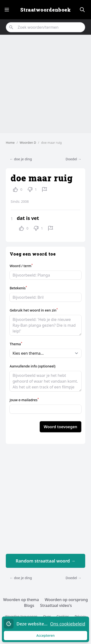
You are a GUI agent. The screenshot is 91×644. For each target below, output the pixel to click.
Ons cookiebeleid (68, 624)
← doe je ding (21, 159)
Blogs (29, 605)
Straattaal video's (56, 605)
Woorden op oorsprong (66, 600)
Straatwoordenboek (46, 10)
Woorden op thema (21, 600)
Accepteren (50, 637)
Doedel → (73, 159)
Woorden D (28, 142)
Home (10, 142)
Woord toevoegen (61, 427)
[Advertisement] (45, 84)
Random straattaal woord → (46, 561)
